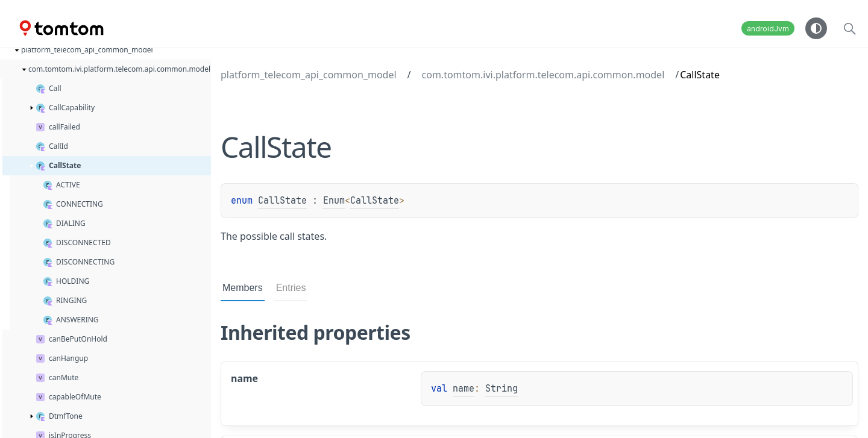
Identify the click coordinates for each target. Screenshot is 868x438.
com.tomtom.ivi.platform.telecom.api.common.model (543, 75)
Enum (334, 201)
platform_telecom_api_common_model (309, 75)
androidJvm (768, 29)
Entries (291, 288)
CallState (282, 201)
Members (243, 288)
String (502, 389)
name (464, 389)
